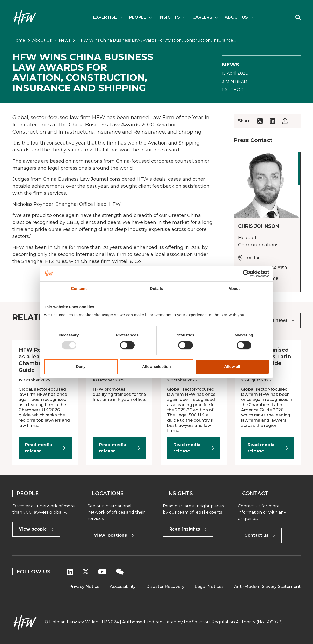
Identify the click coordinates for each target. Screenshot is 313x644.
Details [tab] (157, 288)
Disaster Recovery (165, 586)
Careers (205, 17)
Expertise (108, 17)
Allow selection (156, 366)
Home (19, 40)
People (141, 17)
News (64, 40)
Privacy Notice (84, 586)
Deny (81, 366)
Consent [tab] (79, 288)
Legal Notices (209, 586)
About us (239, 17)
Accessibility (123, 586)
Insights (172, 17)
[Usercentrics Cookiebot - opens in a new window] (247, 274)
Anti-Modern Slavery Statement (267, 586)
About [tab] (234, 288)
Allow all (232, 366)
